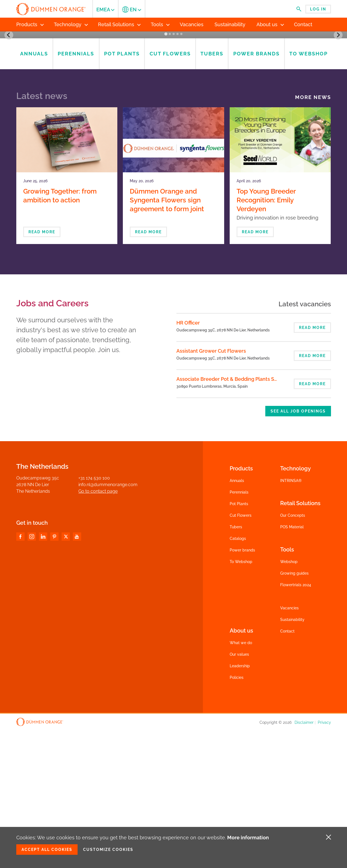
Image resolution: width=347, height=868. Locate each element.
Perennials (239, 630)
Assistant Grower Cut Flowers (211, 488)
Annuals (237, 618)
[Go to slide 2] (169, 172)
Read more (42, 369)
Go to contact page (98, 629)
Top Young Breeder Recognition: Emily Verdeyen (266, 338)
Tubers (236, 665)
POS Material (292, 665)
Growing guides (294, 711)
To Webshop (241, 699)
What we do (241, 780)
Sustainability (292, 757)
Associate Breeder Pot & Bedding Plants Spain (230, 517)
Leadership (240, 803)
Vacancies (289, 746)
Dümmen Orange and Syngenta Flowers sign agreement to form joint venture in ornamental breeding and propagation (171, 346)
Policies (237, 815)
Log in (318, 9)
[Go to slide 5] (181, 172)
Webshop (289, 699)
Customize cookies (108, 850)
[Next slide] (338, 104)
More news (313, 235)
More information (248, 838)
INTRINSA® (291, 618)
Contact (287, 769)
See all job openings (298, 549)
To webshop (238, 149)
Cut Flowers (241, 653)
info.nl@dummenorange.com (108, 622)
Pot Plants (239, 641)
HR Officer (188, 460)
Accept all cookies (47, 850)
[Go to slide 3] (173, 172)
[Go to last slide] (9, 104)
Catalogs (238, 124)
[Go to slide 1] (166, 172)
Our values (239, 792)
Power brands (242, 688)
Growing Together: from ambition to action (60, 333)
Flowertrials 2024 (296, 722)
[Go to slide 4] (177, 172)
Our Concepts (293, 653)
